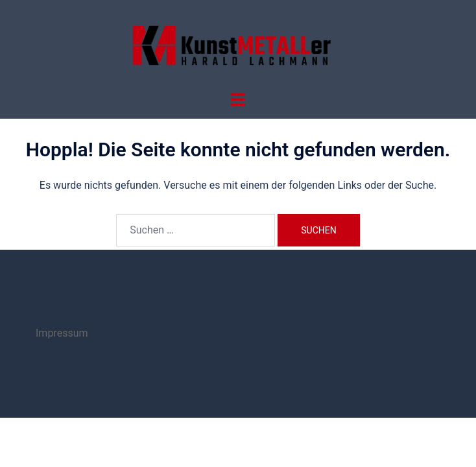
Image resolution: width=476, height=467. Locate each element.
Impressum (62, 333)
